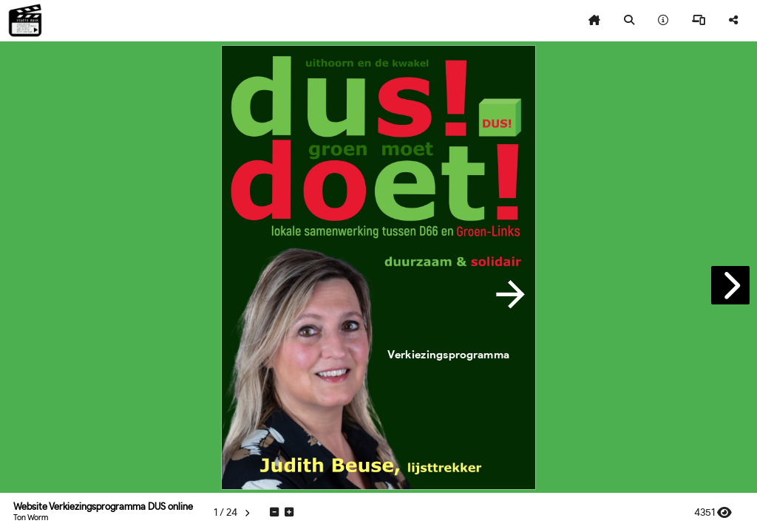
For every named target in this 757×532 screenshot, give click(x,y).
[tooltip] (594, 21)
